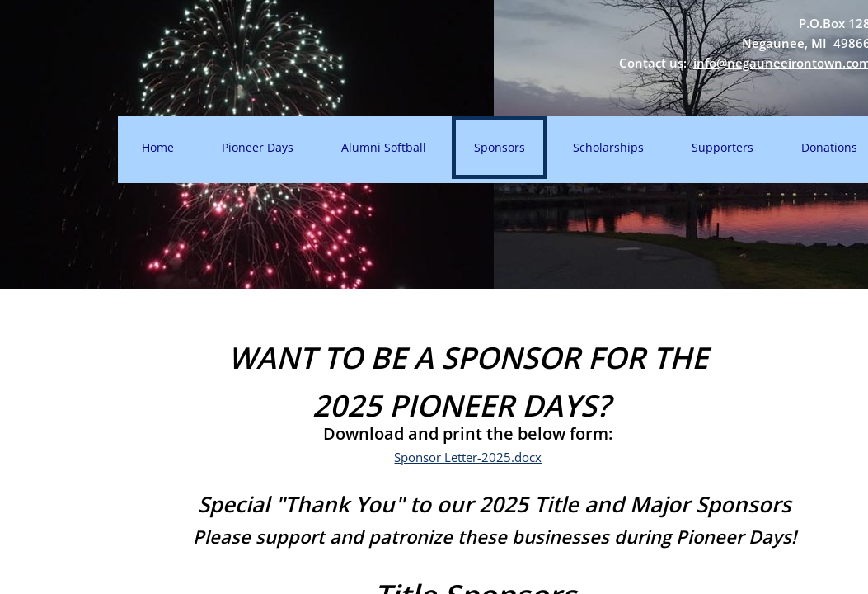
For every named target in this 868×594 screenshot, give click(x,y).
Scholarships (608, 147)
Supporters (723, 147)
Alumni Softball (384, 147)
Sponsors (500, 147)
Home (158, 147)
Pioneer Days (258, 147)
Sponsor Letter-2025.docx (468, 457)
